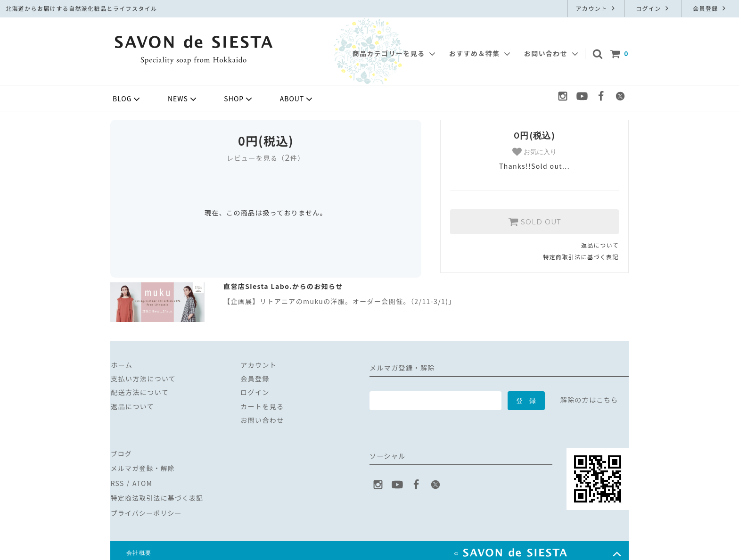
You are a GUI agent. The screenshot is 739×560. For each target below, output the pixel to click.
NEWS (183, 99)
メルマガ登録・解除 (143, 466)
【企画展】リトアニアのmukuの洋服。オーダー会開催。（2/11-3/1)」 (340, 301)
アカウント (596, 8)
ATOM (142, 480)
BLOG (127, 99)
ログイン (653, 8)
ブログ (121, 453)
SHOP (239, 99)
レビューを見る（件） (266, 158)
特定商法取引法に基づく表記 (157, 494)
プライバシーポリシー (147, 508)
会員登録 (710, 8)
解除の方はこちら (589, 400)
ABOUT (297, 99)
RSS (117, 480)
